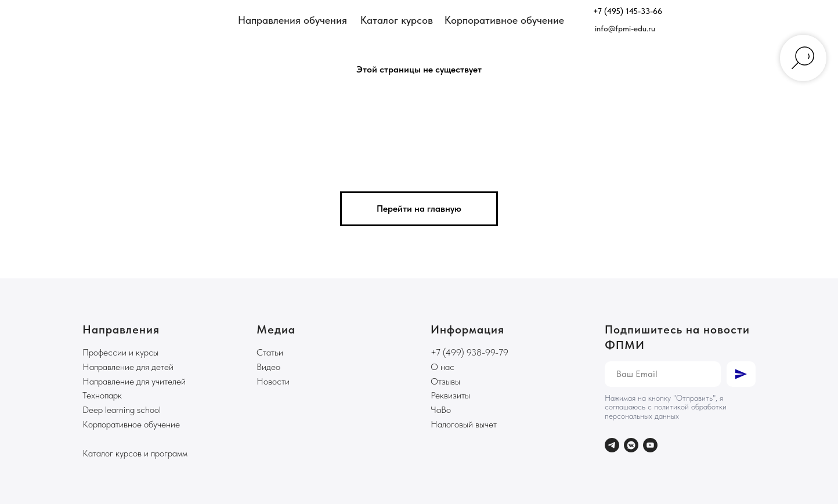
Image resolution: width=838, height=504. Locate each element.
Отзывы (445, 381)
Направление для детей (128, 367)
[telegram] (612, 445)
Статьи (270, 352)
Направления (121, 329)
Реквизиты (450, 395)
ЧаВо (441, 410)
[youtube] (650, 445)
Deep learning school (122, 410)
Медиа (276, 329)
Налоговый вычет (464, 424)
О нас (443, 367)
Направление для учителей (134, 381)
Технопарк (102, 395)
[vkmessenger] (631, 445)
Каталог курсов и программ (135, 453)
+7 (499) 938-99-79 (469, 352)
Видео (268, 367)
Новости (273, 381)
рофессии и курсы (124, 352)
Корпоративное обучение (131, 424)
